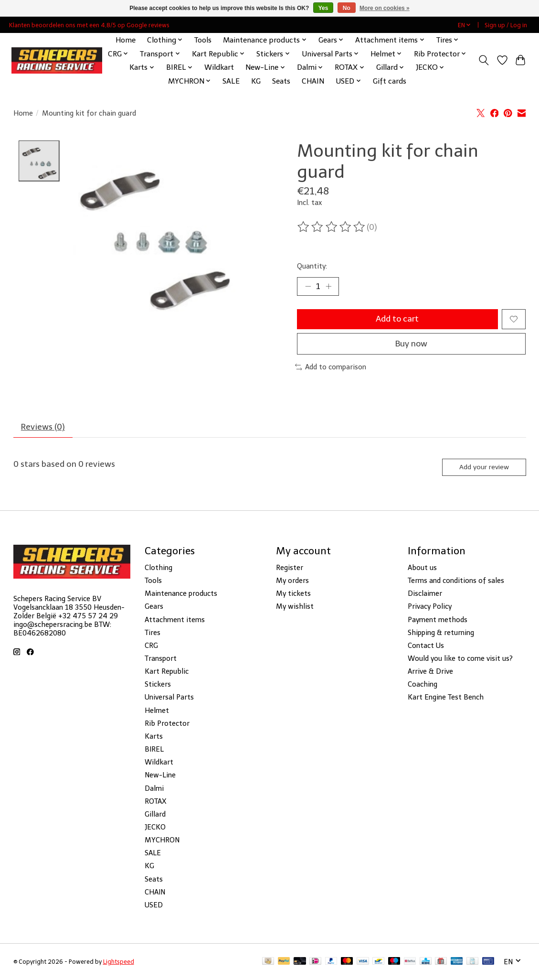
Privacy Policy (430, 607)
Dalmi (154, 789)
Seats (281, 81)
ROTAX (155, 802)
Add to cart (397, 319)
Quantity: (312, 266)
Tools (203, 40)
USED (154, 905)
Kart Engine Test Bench (446, 698)
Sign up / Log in (506, 25)
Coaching (423, 685)
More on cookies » (385, 8)
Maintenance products (181, 594)
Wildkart (219, 67)
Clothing (159, 568)
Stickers (158, 685)
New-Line (160, 776)
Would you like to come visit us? (460, 659)
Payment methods (438, 620)
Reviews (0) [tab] (43, 427)
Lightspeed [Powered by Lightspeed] (119, 962)
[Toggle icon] (483, 60)
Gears (154, 607)
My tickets (293, 594)
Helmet (157, 711)
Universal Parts (169, 698)
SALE (231, 81)
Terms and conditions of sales (456, 581)
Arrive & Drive (430, 672)
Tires (153, 633)
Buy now (411, 344)
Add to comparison (331, 367)
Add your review (484, 468)
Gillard (155, 815)
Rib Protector (167, 724)
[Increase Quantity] (328, 286)
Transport (161, 659)
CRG (151, 646)
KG (256, 81)
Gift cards (390, 81)
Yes (323, 8)
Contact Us (426, 646)
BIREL (154, 750)
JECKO (155, 828)
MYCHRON (162, 840)
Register (290, 568)
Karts (154, 737)
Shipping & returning (441, 633)
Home (126, 40)
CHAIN (313, 81)
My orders (292, 581)
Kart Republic (167, 672)
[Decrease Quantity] (307, 286)
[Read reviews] (332, 227)
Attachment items (175, 620)
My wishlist (295, 607)
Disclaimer (425, 594)
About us (422, 568)
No (347, 8)
